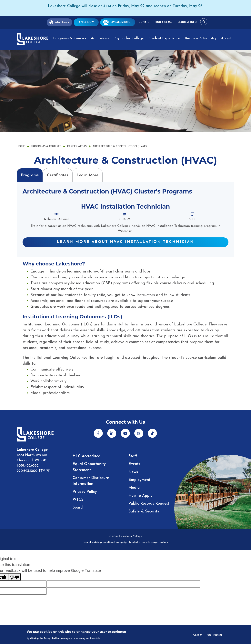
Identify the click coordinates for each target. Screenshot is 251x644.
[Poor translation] (14, 577)
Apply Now (87, 22)
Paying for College (129, 38)
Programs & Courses (70, 38)
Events (134, 464)
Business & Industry (201, 38)
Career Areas (79, 146)
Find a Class (163, 22)
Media (134, 488)
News (133, 472)
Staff (133, 456)
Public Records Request (149, 503)
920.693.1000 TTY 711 (34, 471)
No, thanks (214, 635)
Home (21, 146)
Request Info (186, 22)
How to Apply (141, 495)
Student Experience (164, 38)
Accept (198, 635)
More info (95, 638)
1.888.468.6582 (28, 466)
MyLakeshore (118, 22)
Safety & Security (144, 511)
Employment (140, 480)
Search (79, 507)
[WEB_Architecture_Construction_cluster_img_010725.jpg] (125, 91)
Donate (144, 22)
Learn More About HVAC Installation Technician (125, 242)
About (226, 38)
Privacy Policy (85, 491)
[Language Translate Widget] (61, 22)
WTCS (78, 499)
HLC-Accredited (87, 456)
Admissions (100, 38)
